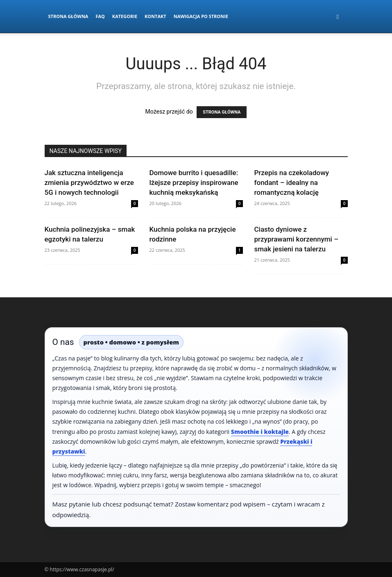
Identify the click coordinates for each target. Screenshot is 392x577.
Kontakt (155, 16)
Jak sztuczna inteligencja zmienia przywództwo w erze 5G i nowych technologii (89, 182)
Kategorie (125, 16)
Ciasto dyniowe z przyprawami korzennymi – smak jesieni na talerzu (297, 239)
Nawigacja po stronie (201, 16)
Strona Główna (68, 16)
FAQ (100, 16)
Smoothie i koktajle (260, 432)
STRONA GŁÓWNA (222, 112)
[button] (338, 17)
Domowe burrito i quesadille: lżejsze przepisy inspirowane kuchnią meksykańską (194, 182)
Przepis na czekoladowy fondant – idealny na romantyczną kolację (292, 182)
